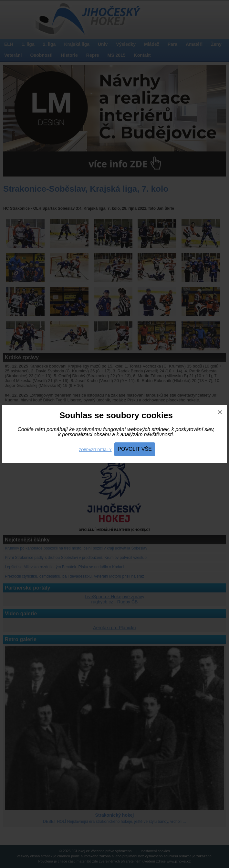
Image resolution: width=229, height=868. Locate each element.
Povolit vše (135, 449)
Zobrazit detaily (95, 450)
